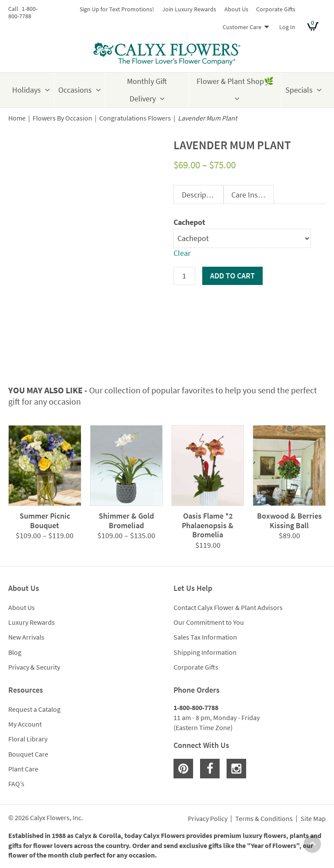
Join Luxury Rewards (189, 9)
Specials (299, 90)
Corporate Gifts (276, 9)
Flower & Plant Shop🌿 (235, 81)
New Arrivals (26, 637)
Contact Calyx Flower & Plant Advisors (228, 607)
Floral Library (28, 739)
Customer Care (242, 27)
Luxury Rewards (32, 622)
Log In (287, 27)
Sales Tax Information (205, 637)
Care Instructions (252, 195)
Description (200, 195)
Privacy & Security (34, 667)
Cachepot (189, 222)
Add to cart (232, 276)
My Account (25, 724)
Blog (15, 652)
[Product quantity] (184, 276)
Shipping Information (205, 652)
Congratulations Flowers (135, 118)
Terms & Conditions (264, 819)
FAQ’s (16, 784)
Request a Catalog (34, 709)
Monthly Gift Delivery (147, 90)
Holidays (27, 90)
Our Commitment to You (209, 622)
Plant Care (23, 769)
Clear (182, 253)
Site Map (313, 819)
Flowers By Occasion (62, 118)
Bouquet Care (28, 754)
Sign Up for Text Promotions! (117, 9)
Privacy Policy (208, 819)
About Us (236, 9)
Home (17, 118)
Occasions (75, 90)
